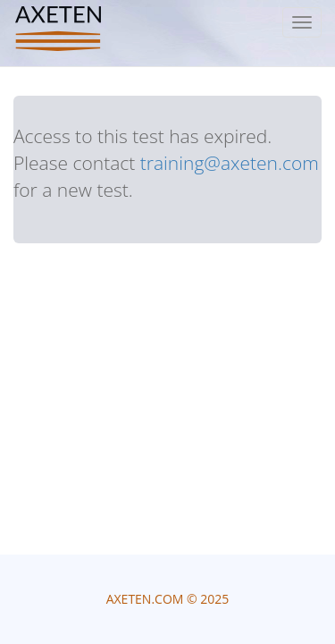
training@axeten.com (230, 163)
